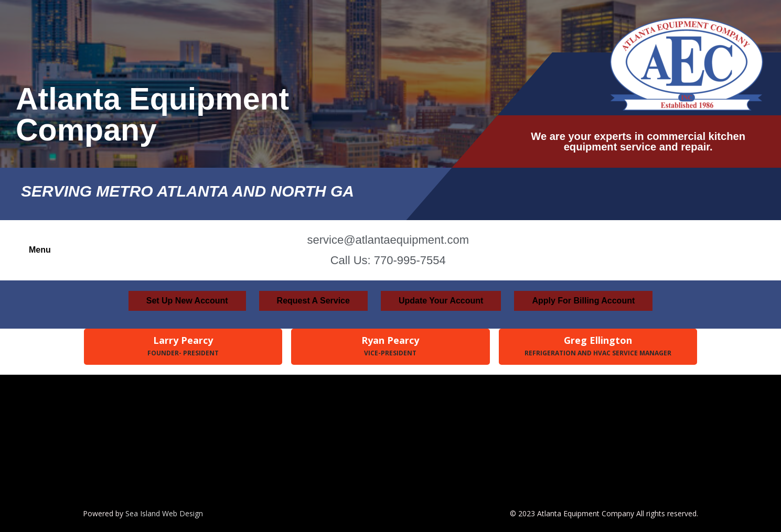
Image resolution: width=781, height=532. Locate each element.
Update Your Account (441, 301)
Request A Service (313, 301)
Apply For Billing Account (583, 301)
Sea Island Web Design (164, 513)
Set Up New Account (187, 301)
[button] (42, 250)
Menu (40, 250)
